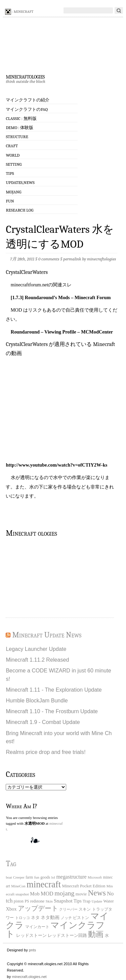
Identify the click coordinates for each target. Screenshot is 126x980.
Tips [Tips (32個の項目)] (78, 901)
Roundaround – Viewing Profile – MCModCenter (62, 332)
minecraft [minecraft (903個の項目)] (44, 884)
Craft (12, 146)
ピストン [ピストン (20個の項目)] (81, 918)
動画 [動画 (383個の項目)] (96, 934)
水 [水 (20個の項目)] (107, 936)
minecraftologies (25, 76)
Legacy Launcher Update (36, 649)
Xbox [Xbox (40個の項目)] (11, 909)
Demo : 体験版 (19, 128)
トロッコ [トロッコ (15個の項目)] (23, 918)
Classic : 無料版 (21, 118)
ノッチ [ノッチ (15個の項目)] (66, 918)
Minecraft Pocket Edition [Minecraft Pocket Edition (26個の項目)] (83, 886)
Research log (19, 210)
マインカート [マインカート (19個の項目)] (37, 927)
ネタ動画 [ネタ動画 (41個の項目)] (50, 917)
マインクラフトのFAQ (27, 109)
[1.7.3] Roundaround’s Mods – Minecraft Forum (61, 297)
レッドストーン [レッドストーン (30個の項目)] (31, 935)
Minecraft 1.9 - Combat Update (43, 722)
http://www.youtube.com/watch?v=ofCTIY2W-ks (56, 465)
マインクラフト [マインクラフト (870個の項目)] (55, 929)
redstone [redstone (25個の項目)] (37, 901)
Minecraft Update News (47, 635)
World (13, 155)
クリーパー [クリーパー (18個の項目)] (68, 909)
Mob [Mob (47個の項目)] (35, 894)
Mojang (13, 192)
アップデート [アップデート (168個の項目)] (38, 908)
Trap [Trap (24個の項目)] (87, 901)
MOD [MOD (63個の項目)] (47, 894)
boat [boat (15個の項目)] (9, 877)
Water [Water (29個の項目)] (108, 901)
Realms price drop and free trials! (46, 752)
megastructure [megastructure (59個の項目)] (71, 877)
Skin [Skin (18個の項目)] (49, 901)
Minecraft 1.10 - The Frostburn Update (52, 711)
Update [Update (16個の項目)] (97, 901)
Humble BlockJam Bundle (37, 700)
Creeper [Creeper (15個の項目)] (19, 877)
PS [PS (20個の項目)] (27, 901)
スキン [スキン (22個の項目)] (85, 909)
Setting (14, 164)
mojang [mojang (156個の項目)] (64, 893)
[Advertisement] (39, 577)
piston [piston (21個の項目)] (19, 901)
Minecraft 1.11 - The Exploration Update (54, 690)
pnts (32, 950)
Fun (10, 201)
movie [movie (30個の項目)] (81, 894)
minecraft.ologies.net (29, 977)
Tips (10, 173)
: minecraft (19, 12)
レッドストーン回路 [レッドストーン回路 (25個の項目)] (67, 936)
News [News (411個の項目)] (97, 893)
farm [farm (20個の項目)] (29, 877)
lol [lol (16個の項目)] (53, 877)
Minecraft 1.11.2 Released (37, 660)
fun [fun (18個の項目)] (37, 877)
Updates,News (20, 182)
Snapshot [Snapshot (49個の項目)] (63, 901)
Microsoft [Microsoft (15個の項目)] (95, 877)
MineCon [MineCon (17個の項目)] (18, 886)
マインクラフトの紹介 (28, 100)
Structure (17, 137)
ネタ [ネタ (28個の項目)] (35, 918)
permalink (72, 259)
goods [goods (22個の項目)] (45, 877)
